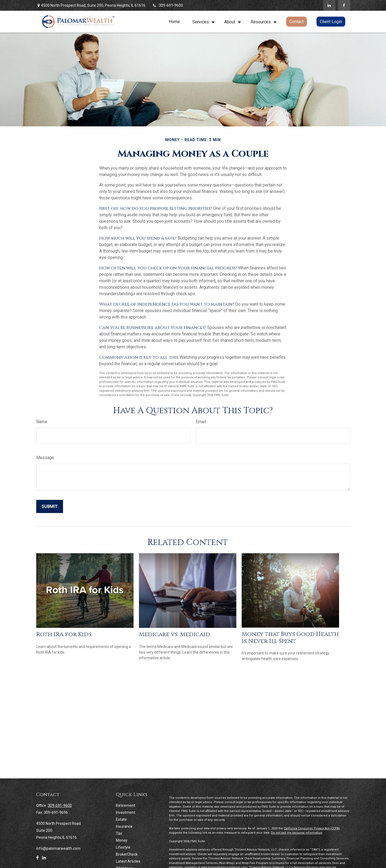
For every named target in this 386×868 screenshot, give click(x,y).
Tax (119, 833)
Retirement (126, 805)
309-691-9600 (168, 5)
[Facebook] (344, 5)
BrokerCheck (127, 854)
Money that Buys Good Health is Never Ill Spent (290, 638)
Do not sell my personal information (297, 833)
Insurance (124, 826)
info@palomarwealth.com (58, 848)
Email (201, 422)
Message (45, 458)
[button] (174, 22)
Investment (126, 812)
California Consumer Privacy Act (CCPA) (312, 828)
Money (122, 840)
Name (42, 422)
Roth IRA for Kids (64, 634)
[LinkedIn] (329, 5)
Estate (121, 819)
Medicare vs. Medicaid (174, 634)
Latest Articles (128, 861)
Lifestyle (123, 847)
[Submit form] (50, 506)
